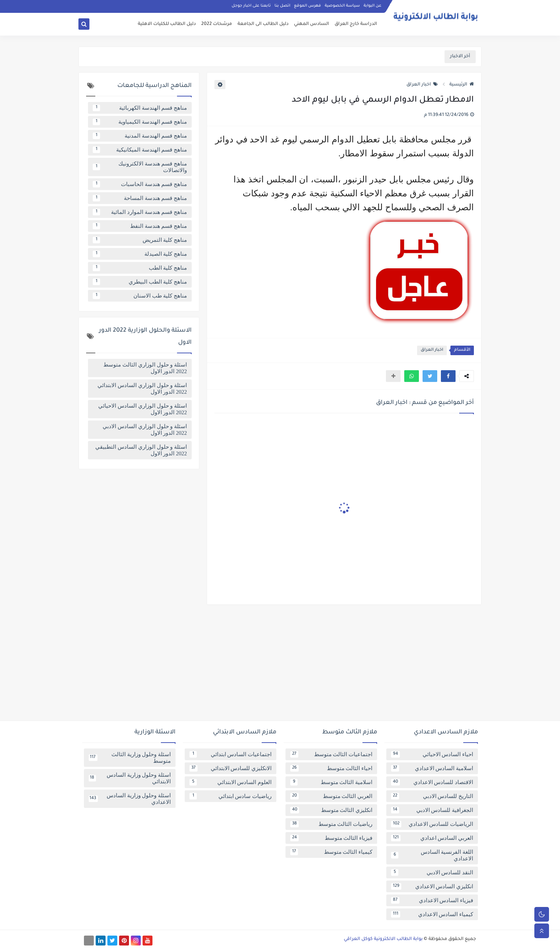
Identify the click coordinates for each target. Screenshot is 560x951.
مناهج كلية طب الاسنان (140, 296)
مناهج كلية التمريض (140, 240)
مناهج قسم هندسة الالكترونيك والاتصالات (140, 167)
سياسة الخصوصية (342, 6)
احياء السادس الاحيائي (432, 754)
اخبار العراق (422, 85)
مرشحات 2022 (217, 24)
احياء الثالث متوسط (331, 768)
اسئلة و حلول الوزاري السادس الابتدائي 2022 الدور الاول (142, 389)
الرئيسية (462, 85)
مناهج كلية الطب (140, 268)
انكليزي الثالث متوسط (331, 810)
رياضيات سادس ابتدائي (231, 796)
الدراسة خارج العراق (356, 24)
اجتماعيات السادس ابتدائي (231, 754)
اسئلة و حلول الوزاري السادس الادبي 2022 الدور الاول (145, 430)
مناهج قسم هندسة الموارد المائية (140, 212)
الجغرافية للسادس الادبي (432, 810)
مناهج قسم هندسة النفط (140, 226)
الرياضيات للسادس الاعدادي (432, 824)
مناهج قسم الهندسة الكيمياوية (140, 122)
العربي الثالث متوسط (331, 796)
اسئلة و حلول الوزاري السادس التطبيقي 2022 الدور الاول (141, 450)
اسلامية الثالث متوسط (331, 782)
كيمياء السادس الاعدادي (432, 914)
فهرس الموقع (307, 6)
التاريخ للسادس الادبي (432, 796)
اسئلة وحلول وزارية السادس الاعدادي (130, 799)
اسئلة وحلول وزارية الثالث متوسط (130, 758)
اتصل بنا (282, 6)
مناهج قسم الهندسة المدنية (140, 136)
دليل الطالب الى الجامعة (263, 24)
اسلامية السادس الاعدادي (432, 768)
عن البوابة (373, 6)
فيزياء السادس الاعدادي (432, 900)
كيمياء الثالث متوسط (331, 852)
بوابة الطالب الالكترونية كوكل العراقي (383, 939)
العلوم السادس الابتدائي (231, 782)
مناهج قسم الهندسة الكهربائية (140, 108)
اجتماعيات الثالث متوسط (331, 754)
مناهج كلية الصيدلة (140, 254)
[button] (448, 376)
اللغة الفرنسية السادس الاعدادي (432, 855)
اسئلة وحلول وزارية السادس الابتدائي (130, 778)
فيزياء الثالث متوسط (331, 838)
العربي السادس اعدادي (432, 838)
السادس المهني (312, 24)
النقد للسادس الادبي (432, 872)
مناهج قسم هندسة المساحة (140, 198)
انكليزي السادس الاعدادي (432, 886)
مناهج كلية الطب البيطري (140, 282)
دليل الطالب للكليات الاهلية (167, 24)
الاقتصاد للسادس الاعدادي (432, 782)
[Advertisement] (280, 666)
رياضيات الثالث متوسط (331, 824)
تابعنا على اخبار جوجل (251, 6)
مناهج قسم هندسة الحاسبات (140, 184)
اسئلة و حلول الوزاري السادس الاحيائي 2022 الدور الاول (143, 409)
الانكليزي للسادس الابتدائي (231, 768)
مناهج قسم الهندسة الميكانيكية (140, 150)
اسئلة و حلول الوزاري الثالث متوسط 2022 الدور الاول (145, 368)
